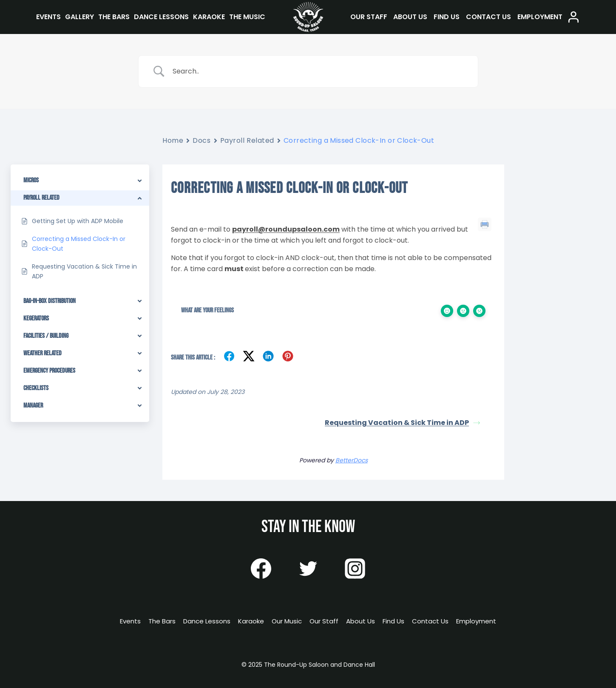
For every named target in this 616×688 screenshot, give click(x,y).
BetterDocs (352, 460)
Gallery (79, 17)
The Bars (114, 17)
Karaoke (209, 17)
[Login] (573, 17)
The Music (247, 17)
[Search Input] (319, 71)
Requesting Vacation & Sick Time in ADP (402, 423)
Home (173, 140)
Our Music (287, 621)
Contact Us (488, 17)
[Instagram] (355, 569)
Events (48, 17)
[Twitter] (308, 569)
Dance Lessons (161, 17)
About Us (410, 17)
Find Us (447, 17)
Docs (202, 140)
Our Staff (369, 17)
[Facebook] (261, 569)
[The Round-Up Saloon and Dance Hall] (308, 17)
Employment (540, 17)
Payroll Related (247, 140)
